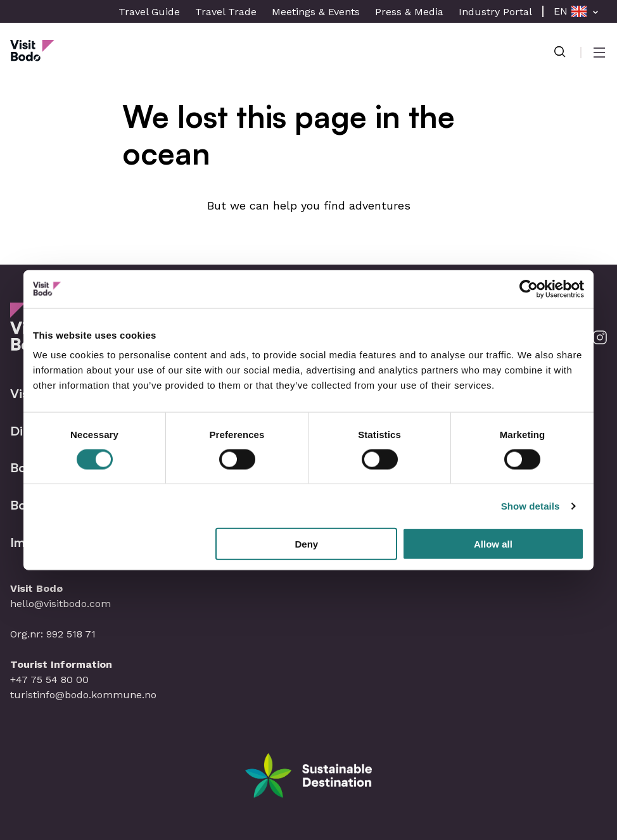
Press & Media (409, 12)
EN (561, 11)
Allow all (493, 544)
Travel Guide (149, 12)
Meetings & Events (316, 12)
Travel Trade (226, 12)
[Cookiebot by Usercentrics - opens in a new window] (529, 289)
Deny (307, 544)
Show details (531, 505)
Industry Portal (495, 12)
